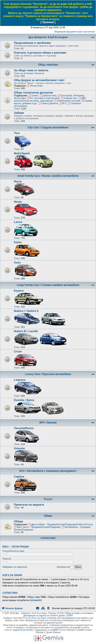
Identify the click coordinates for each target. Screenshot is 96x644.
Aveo (17, 263)
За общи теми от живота (31, 70)
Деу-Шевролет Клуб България (48, 37)
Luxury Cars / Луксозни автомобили (48, 374)
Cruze (18, 351)
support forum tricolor (23, 630)
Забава (19, 113)
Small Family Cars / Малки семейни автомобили (48, 176)
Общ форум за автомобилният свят (39, 80)
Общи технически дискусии (33, 93)
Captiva (19, 477)
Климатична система (67, 101)
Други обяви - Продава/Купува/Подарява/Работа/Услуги (61, 524)
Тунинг (34, 95)
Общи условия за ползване (79, 613)
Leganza (20, 380)
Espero (19, 291)
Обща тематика (48, 65)
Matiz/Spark (22, 153)
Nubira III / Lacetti (26, 331)
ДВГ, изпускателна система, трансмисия (50, 99)
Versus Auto (35, 86)
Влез (5, 547)
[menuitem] (49, 608)
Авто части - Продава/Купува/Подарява (37, 527)
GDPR (70, 616)
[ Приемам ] (48, 22)
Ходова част (69, 98)
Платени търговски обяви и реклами (40, 53)
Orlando (19, 448)
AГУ (63, 103)
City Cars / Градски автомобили (48, 127)
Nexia (18, 202)
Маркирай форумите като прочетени (75, 32)
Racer (18, 181)
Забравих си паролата (15, 567)
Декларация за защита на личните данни (44, 616)
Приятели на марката (29, 505)
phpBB (54, 630)
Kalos (18, 242)
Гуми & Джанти (48, 103)
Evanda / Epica (24, 400)
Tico (17, 133)
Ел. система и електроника (43, 98)
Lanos (18, 222)
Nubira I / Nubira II (26, 311)
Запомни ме (65, 567)
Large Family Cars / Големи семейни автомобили (48, 285)
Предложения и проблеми (32, 43)
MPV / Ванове (48, 423)
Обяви (48, 516)
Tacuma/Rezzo (24, 428)
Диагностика (48, 95)
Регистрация (20, 547)
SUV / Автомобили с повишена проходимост (48, 471)
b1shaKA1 (36, 600)
